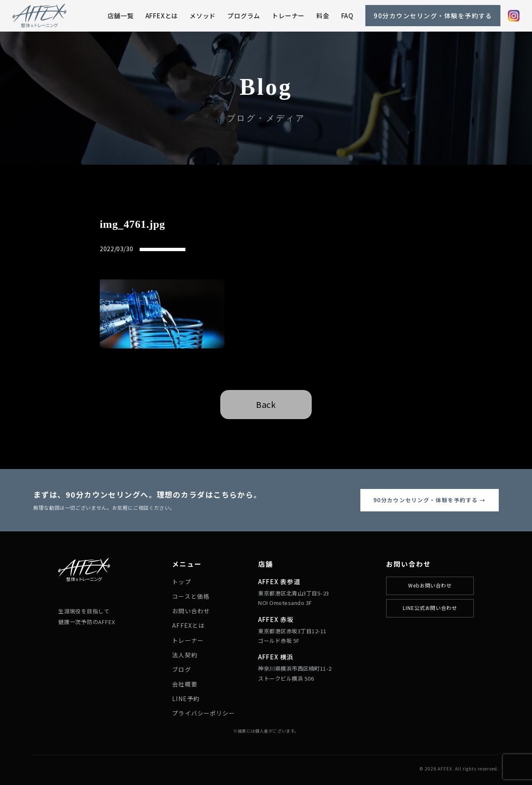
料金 (323, 16)
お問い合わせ (191, 611)
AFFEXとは (162, 16)
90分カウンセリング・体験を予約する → (430, 500)
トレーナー (288, 16)
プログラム (244, 16)
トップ (181, 582)
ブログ (181, 669)
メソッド (203, 16)
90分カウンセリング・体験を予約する (433, 16)
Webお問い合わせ (430, 585)
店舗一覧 (121, 16)
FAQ (347, 16)
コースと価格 (191, 596)
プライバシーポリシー (203, 713)
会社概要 (185, 684)
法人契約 (185, 655)
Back (266, 404)
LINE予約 (186, 699)
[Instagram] (514, 16)
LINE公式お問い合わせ (430, 608)
